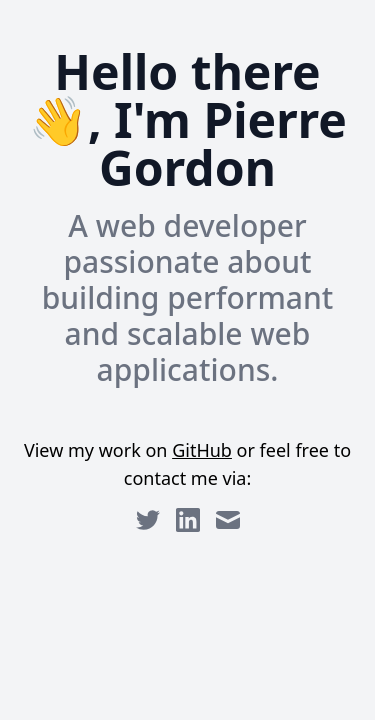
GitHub (202, 450)
